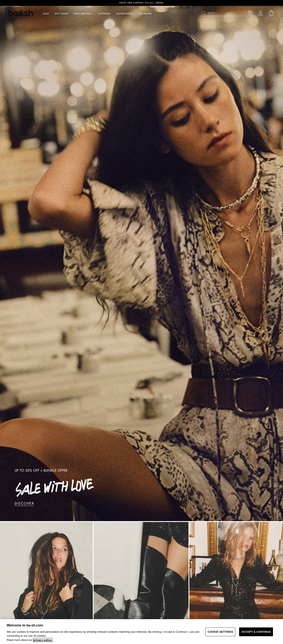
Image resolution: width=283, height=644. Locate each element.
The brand (145, 14)
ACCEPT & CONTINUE (256, 632)
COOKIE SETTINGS (220, 632)
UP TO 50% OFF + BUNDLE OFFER (41, 471)
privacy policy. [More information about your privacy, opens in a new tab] (43, 640)
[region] (141, 632)
